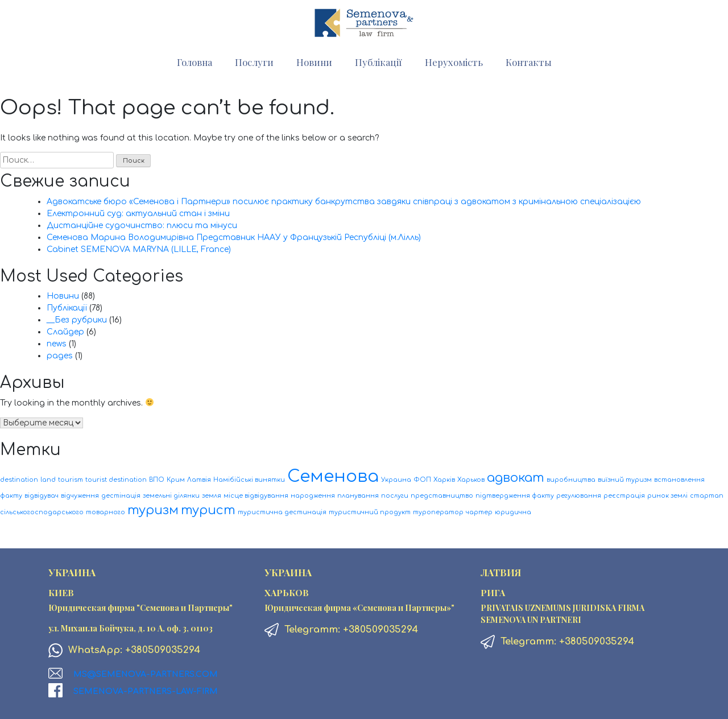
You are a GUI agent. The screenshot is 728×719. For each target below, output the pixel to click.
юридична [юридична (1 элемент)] (513, 512)
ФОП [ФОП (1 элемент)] (422, 480)
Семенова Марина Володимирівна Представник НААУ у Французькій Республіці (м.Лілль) (234, 237)
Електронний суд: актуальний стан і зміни (138, 214)
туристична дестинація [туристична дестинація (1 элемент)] (282, 512)
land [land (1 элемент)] (48, 480)
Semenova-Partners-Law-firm (146, 691)
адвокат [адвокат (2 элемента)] (516, 478)
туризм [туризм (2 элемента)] (153, 510)
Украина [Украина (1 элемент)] (396, 480)
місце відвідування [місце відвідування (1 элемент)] (256, 496)
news (57, 344)
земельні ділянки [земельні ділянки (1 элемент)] (171, 496)
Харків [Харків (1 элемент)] (444, 480)
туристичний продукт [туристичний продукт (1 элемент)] (370, 512)
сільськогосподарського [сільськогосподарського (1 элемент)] (42, 512)
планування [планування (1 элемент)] (358, 496)
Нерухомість (454, 62)
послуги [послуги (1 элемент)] (395, 496)
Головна (195, 62)
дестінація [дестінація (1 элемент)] (121, 496)
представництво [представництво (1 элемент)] (442, 496)
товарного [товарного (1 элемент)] (106, 512)
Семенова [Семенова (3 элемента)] (333, 476)
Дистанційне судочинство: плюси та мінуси (142, 226)
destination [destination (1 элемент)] (19, 480)
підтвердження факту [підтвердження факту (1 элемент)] (515, 496)
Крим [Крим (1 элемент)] (176, 480)
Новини (314, 62)
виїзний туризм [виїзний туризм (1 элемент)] (625, 480)
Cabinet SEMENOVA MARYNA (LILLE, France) (139, 249)
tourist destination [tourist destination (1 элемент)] (116, 480)
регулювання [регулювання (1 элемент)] (579, 496)
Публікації (379, 62)
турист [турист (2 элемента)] (208, 510)
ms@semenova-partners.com (146, 674)
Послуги (254, 62)
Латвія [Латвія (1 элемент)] (199, 480)
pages (60, 356)
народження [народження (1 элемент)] (313, 496)
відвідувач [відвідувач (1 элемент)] (42, 496)
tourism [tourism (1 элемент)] (71, 480)
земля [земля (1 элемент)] (212, 496)
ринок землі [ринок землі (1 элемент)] (667, 496)
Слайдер (65, 332)
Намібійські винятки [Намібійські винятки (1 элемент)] (249, 480)
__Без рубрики (77, 320)
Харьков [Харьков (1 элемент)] (471, 480)
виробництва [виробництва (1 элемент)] (571, 480)
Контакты (529, 62)
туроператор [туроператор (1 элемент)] (438, 512)
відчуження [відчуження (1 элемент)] (80, 496)
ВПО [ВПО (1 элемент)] (157, 480)
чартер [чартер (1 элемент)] (479, 512)
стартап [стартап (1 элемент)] (707, 496)
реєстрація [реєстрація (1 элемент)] (624, 496)
